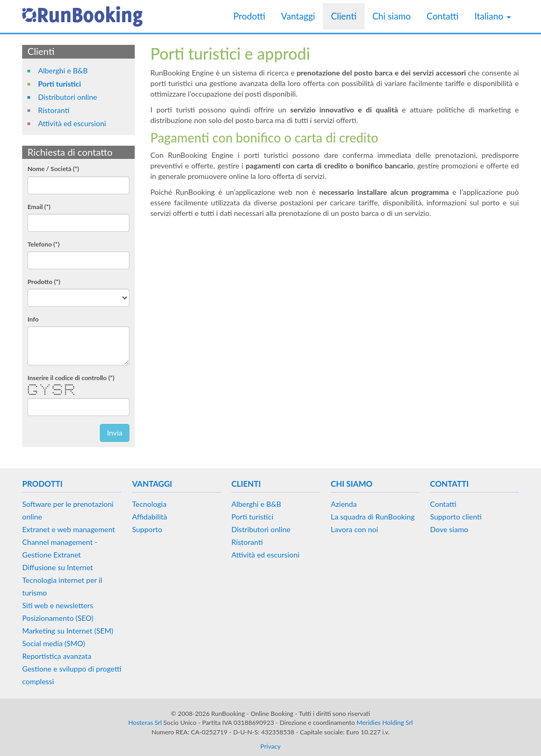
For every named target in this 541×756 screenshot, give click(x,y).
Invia (114, 433)
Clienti (343, 16)
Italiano (493, 16)
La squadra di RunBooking (373, 517)
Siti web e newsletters (58, 605)
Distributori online (68, 97)
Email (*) (39, 207)
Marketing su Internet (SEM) (68, 631)
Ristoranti (54, 110)
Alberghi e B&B (63, 70)
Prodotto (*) (44, 282)
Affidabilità (150, 517)
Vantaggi (298, 16)
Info (33, 319)
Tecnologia (149, 504)
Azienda (344, 504)
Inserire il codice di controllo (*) (71, 378)
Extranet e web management (69, 529)
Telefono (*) (44, 244)
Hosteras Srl (145, 722)
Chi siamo (392, 16)
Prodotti (249, 16)
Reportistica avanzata (57, 656)
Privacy (270, 746)
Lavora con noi (355, 529)
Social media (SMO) (54, 643)
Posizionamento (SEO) (58, 618)
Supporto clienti (456, 517)
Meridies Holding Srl (385, 722)
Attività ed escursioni (72, 123)
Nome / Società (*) (53, 169)
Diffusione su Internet (58, 567)
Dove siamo (449, 529)
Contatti (442, 16)
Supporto (147, 529)
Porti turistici (59, 84)
